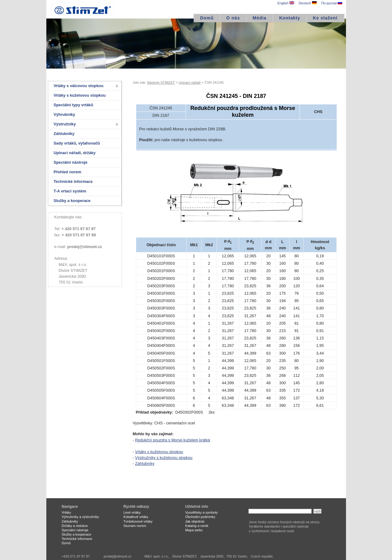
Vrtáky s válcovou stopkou (79, 86)
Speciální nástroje (71, 162)
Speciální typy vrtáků (74, 105)
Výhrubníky (65, 114)
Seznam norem (135, 526)
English (286, 3)
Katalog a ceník (197, 526)
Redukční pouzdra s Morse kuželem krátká (173, 440)
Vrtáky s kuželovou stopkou (80, 95)
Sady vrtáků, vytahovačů (77, 143)
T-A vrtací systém (70, 191)
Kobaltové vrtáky (136, 517)
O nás (233, 18)
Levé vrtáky (132, 512)
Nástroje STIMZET (161, 82)
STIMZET (83, 9)
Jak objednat (195, 521)
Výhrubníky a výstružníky (80, 517)
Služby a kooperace (72, 201)
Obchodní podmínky (200, 517)
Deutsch (308, 3)
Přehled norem (68, 172)
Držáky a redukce (75, 526)
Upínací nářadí (190, 82)
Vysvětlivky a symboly (202, 512)
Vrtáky (66, 512)
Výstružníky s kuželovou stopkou (164, 458)
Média (260, 18)
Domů (207, 18)
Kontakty (290, 18)
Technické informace (73, 181)
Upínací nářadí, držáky (75, 153)
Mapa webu (194, 530)
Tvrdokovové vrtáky (138, 521)
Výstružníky (65, 124)
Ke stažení (325, 18)
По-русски (332, 3)
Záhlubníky (64, 134)
